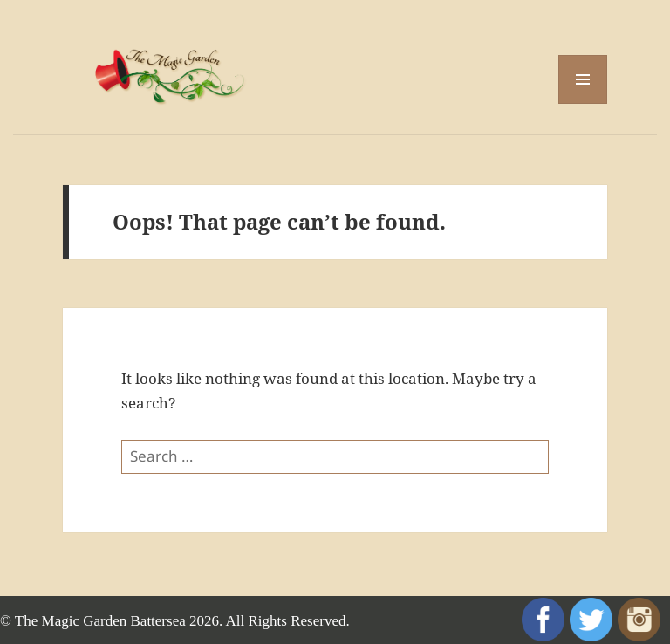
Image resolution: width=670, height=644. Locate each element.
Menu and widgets (583, 103)
